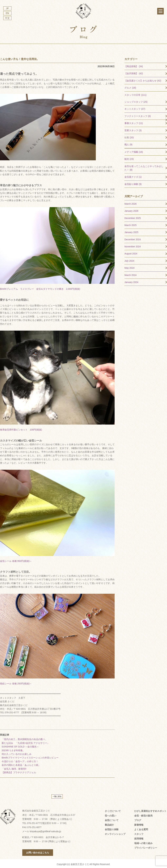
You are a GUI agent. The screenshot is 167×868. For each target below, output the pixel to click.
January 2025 (131, 231)
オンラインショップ (115, 833)
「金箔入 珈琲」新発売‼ (14, 767)
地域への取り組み (143, 842)
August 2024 (131, 252)
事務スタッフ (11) (134, 122)
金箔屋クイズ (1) (133, 175)
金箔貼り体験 (112, 828)
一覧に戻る (57, 795)
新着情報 (139, 823)
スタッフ (139, 833)
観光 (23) (129, 158)
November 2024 (133, 245)
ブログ (138, 819)
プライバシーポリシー (146, 846)
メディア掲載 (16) (134, 150)
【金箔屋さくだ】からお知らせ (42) (143, 79)
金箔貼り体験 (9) (133, 183)
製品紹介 (109, 823)
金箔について (112, 819)
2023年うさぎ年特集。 (13, 749)
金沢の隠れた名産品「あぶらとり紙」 (21, 764)
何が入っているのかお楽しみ (17, 753)
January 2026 (131, 209)
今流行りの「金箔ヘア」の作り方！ (20, 760)
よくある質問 (141, 828)
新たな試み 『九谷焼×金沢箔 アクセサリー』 (26, 742)
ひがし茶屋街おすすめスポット (150, 810)
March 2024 (130, 274)
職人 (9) (128, 143)
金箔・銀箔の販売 (143, 814)
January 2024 (131, 281)
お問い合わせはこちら (38, 851)
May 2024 (129, 266)
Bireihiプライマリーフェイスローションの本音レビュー (30, 756)
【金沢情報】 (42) (134, 72)
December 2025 (133, 217)
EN (7, 13)
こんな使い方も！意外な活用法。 (20, 58)
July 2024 (129, 259)
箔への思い (111, 814)
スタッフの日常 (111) (135, 93)
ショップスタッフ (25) (136, 100)
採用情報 (139, 837)
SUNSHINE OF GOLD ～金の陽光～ (20, 745)
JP (7, 8)
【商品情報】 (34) (134, 65)
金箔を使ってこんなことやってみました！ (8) (144, 167)
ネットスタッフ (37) (135, 107)
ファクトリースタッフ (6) (138, 115)
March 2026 (130, 202)
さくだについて (113, 810)
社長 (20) (129, 136)
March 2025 (130, 224)
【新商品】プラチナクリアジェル (19, 771)
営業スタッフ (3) (133, 129)
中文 (7, 18)
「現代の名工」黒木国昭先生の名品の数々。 (25, 738)
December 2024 (133, 238)
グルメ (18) (130, 86)
